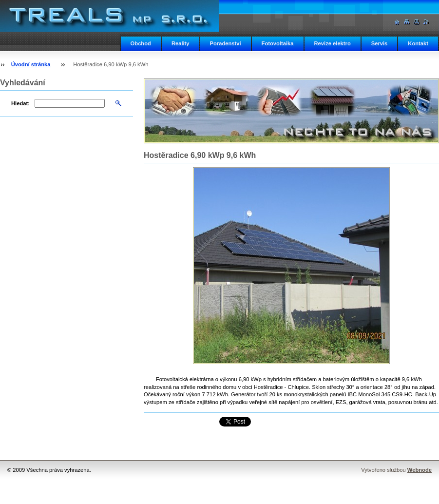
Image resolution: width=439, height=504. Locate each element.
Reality (181, 43)
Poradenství (226, 43)
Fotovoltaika (278, 43)
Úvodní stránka (31, 64)
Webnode (420, 470)
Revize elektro (333, 43)
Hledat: (20, 103)
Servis (380, 43)
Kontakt (418, 43)
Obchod (141, 43)
